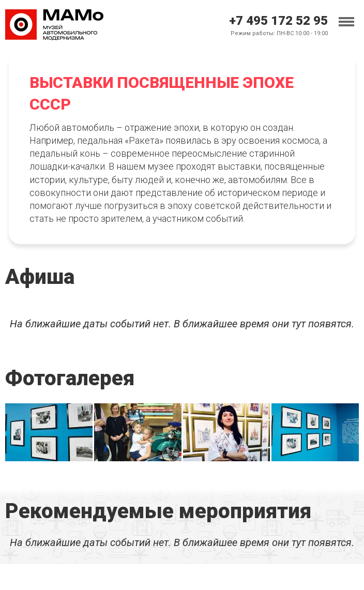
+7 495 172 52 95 (278, 21)
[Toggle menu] (346, 22)
